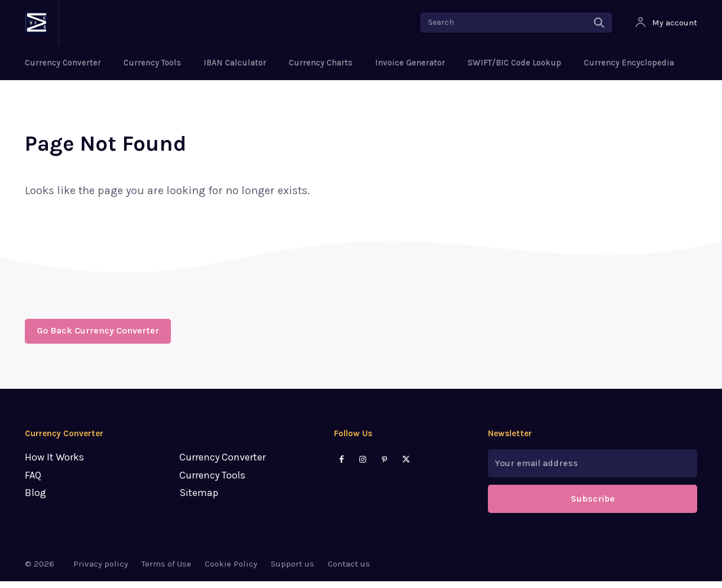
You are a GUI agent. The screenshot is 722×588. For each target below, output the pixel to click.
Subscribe (593, 505)
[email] (593, 470)
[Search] (599, 23)
